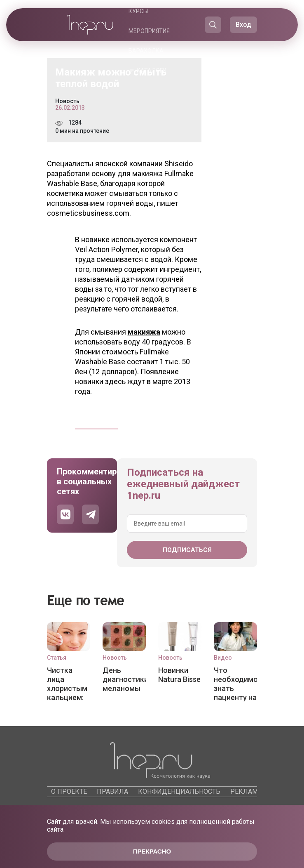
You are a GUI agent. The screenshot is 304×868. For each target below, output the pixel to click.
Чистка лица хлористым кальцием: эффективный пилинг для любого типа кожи (69, 684)
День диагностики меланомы (124, 679)
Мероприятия (149, 31)
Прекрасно (152, 851)
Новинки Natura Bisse (179, 675)
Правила (112, 791)
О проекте (69, 791)
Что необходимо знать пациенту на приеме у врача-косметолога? (235, 684)
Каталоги (152, 71)
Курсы (138, 11)
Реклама (246, 791)
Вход (243, 25)
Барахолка (146, 51)
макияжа (144, 332)
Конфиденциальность (179, 791)
